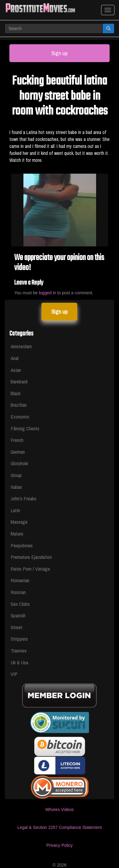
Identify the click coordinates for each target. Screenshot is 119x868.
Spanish (18, 615)
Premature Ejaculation (31, 557)
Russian (18, 592)
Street (17, 627)
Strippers (19, 639)
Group (16, 475)
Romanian (20, 580)
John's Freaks (23, 498)
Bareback (19, 381)
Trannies (19, 651)
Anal (15, 358)
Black (16, 393)
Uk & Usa (19, 662)
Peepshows (22, 545)
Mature (17, 534)
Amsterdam (21, 346)
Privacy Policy (59, 845)
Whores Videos (59, 810)
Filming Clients (25, 428)
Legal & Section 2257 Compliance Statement (59, 827)
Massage (19, 522)
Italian (16, 487)
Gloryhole (19, 463)
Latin (15, 510)
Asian (16, 370)
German (18, 452)
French (17, 440)
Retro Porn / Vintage (30, 569)
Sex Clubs (20, 604)
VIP (14, 674)
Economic (20, 417)
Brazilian (19, 405)
